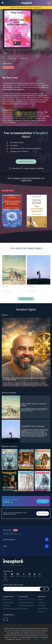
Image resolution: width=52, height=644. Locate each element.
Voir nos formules (43, 513)
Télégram (12, 575)
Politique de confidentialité (26, 603)
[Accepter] (36, 639)
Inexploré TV (42, 603)
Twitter (30, 575)
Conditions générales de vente (27, 606)
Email (26, 546)
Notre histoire (7, 600)
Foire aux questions (26, 540)
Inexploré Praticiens (43, 609)
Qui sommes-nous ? (9, 603)
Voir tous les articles (26, 299)
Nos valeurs (6, 606)
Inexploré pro (42, 612)
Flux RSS (5, 580)
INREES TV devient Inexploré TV (28, 600)
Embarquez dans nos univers (11, 609)
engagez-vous (37, 8)
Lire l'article (7, 291)
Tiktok (34, 575)
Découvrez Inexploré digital (26, 162)
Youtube (18, 575)
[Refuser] (44, 639)
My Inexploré (42, 606)
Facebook (24, 575)
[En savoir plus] (27, 639)
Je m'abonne (43, 501)
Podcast (40, 575)
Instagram (6, 575)
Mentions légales (24, 609)
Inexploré (41, 600)
